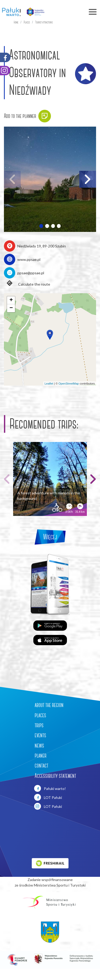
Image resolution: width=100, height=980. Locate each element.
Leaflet (49, 384)
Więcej (50, 537)
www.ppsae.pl (29, 259)
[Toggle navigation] (74, 12)
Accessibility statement (55, 776)
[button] (41, 226)
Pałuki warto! (50, 788)
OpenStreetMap (69, 384)
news (39, 745)
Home (16, 22)
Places (27, 22)
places (40, 715)
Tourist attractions (44, 22)
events (40, 735)
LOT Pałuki (48, 797)
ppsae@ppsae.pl (31, 273)
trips (39, 725)
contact (41, 765)
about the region (49, 705)
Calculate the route (27, 284)
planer (41, 755)
